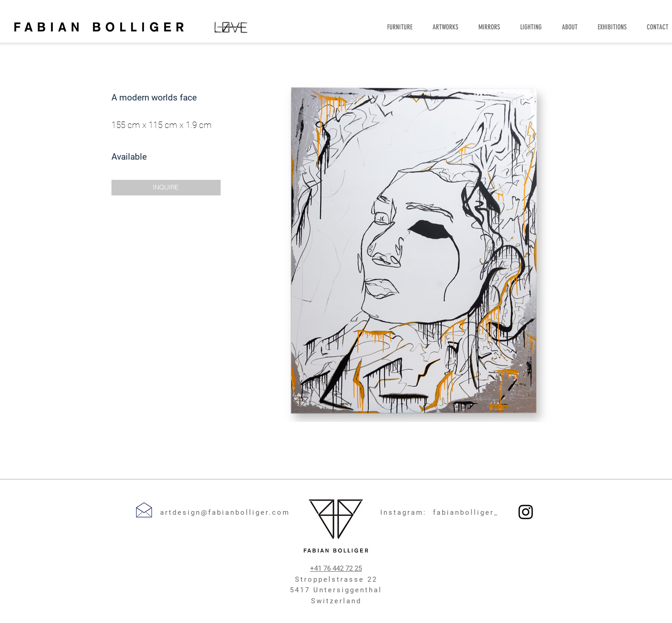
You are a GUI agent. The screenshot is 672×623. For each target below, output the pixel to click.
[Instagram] (526, 512)
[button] (166, 188)
